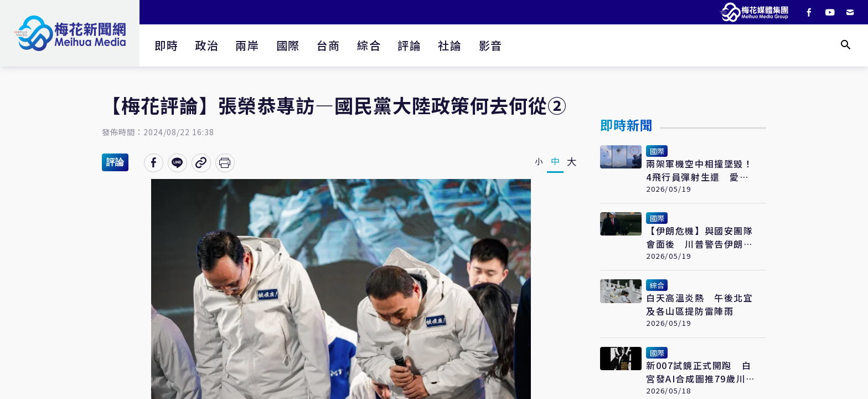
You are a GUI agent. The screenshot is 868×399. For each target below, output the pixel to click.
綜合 (369, 45)
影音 (491, 45)
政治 (207, 45)
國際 (288, 45)
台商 (329, 45)
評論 (409, 45)
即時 (166, 45)
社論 (450, 45)
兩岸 (247, 45)
